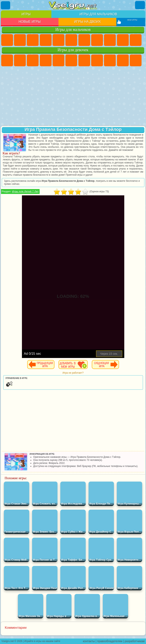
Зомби (58, 40)
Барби (46, 60)
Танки (46, 40)
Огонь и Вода (33, 60)
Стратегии (33, 40)
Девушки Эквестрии (20, 60)
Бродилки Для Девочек (84, 60)
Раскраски (97, 60)
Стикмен (136, 40)
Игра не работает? (73, 373)
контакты (89, 641)
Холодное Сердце (123, 60)
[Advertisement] (73, 97)
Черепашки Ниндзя (110, 40)
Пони (7, 60)
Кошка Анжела (110, 60)
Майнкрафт (84, 40)
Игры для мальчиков (98, 14)
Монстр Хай (71, 60)
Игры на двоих (88, 22)
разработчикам (135, 641)
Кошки (136, 60)
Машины (97, 40)
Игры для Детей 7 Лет (25, 191)
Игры (26, 14)
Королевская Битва (71, 40)
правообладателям (110, 641)
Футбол (20, 40)
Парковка (7, 40)
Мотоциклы (123, 40)
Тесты (58, 60)
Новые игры (30, 22)
